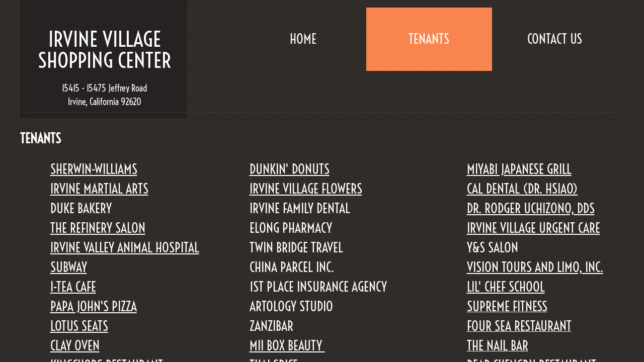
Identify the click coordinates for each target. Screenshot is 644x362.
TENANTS (429, 39)
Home (303, 39)
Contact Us (555, 39)
